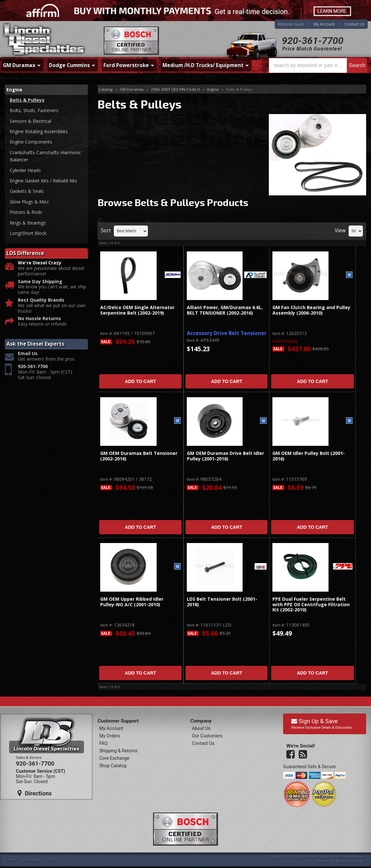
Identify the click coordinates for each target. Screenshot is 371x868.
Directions (35, 793)
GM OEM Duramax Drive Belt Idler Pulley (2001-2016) (225, 456)
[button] (318, 65)
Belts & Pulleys (27, 100)
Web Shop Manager (350, 861)
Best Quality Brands (41, 300)
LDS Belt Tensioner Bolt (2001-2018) (222, 602)
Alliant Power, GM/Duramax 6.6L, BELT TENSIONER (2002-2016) (225, 310)
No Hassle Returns (39, 319)
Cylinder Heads (25, 170)
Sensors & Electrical (30, 121)
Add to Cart (140, 381)
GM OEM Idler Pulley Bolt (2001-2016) (309, 456)
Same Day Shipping (40, 282)
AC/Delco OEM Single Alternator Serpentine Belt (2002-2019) (137, 310)
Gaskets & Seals (27, 191)
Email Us (28, 354)
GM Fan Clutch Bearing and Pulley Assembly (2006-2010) (311, 310)
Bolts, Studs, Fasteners (34, 110)
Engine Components (31, 142)
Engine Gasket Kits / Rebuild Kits (43, 181)
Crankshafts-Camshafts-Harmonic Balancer (45, 156)
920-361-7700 (313, 41)
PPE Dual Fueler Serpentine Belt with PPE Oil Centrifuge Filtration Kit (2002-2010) (311, 605)
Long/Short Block (28, 233)
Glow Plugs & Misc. (30, 202)
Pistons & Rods (26, 212)
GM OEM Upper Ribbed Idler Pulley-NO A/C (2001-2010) (132, 602)
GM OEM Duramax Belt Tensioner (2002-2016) (139, 456)
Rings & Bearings (28, 223)
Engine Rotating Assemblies (39, 131)
